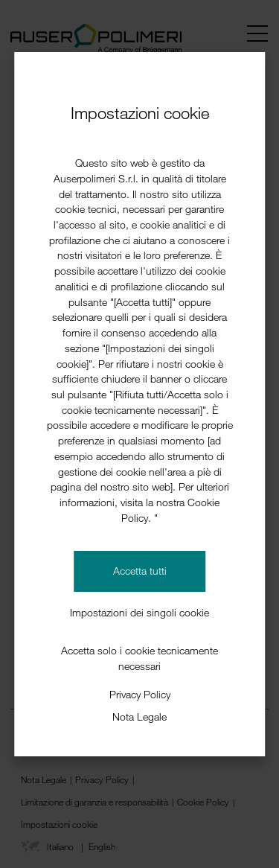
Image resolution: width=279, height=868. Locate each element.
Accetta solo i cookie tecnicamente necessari (139, 658)
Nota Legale (139, 717)
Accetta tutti (140, 571)
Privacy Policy (140, 694)
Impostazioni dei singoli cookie (139, 612)
